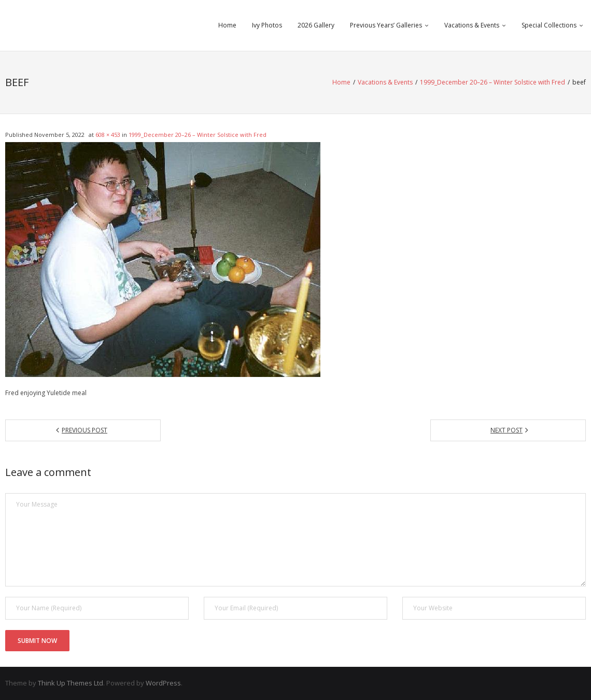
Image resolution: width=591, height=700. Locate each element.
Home (227, 25)
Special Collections (549, 25)
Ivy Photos (267, 25)
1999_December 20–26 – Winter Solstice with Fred (492, 82)
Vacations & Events (472, 25)
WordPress (163, 683)
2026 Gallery (316, 25)
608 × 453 (108, 135)
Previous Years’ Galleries (386, 25)
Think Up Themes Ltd (71, 683)
